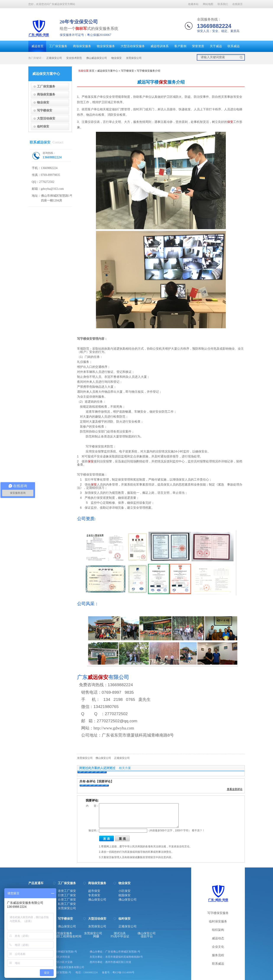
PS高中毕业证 (120, 937)
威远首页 (37, 46)
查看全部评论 (235, 789)
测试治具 (120, 933)
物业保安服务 (106, 46)
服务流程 (218, 955)
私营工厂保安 (67, 904)
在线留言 (237, 4)
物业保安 (116, 58)
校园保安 (124, 895)
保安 (163, 82)
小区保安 (124, 891)
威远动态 (218, 938)
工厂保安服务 (58, 46)
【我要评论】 (105, 781)
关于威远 (216, 46)
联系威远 (234, 46)
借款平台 (147, 937)
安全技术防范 (74, 58)
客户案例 (180, 46)
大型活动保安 (46, 118)
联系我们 (223, 4)
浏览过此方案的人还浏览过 (97, 768)
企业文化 (218, 947)
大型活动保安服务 (133, 46)
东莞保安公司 (134, 58)
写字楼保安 (45, 110)
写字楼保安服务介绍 (149, 71)
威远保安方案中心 (108, 71)
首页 (92, 71)
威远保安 (98, 677)
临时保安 (43, 126)
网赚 (96, 937)
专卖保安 (94, 895)
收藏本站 (193, 4)
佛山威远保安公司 (97, 58)
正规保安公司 (54, 58)
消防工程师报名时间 (68, 937)
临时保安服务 (218, 921)
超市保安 (94, 891)
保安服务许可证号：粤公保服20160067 (86, 35)
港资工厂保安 (67, 891)
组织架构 (218, 930)
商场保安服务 (82, 46)
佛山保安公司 (103, 758)
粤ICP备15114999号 (123, 972)
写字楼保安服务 (218, 913)
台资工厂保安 (67, 900)
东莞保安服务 (63, 933)
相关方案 (125, 768)
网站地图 (208, 4)
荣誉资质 (198, 46)
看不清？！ (198, 830)
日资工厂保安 (67, 895)
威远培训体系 (160, 46)
